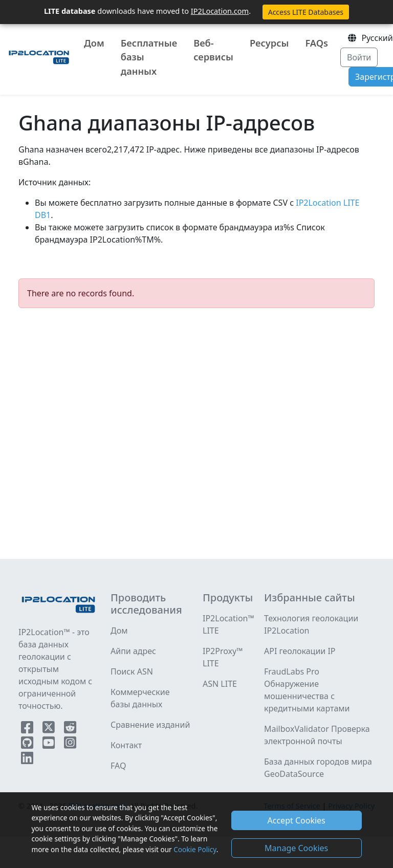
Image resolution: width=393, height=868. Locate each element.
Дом (94, 43)
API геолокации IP (300, 651)
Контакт (126, 745)
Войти (359, 57)
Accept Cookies (297, 820)
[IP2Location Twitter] (50, 729)
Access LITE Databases (306, 12)
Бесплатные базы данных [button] (149, 57)
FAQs (316, 43)
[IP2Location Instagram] (70, 745)
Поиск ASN (132, 671)
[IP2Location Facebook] (28, 729)
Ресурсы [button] (269, 43)
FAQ (118, 766)
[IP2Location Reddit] (70, 729)
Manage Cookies (296, 848)
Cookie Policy (195, 849)
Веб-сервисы (213, 50)
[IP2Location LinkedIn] (27, 760)
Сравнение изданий (150, 725)
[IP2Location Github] (28, 745)
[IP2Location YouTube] (50, 745)
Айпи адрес (133, 651)
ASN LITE (220, 684)
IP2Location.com (220, 11)
